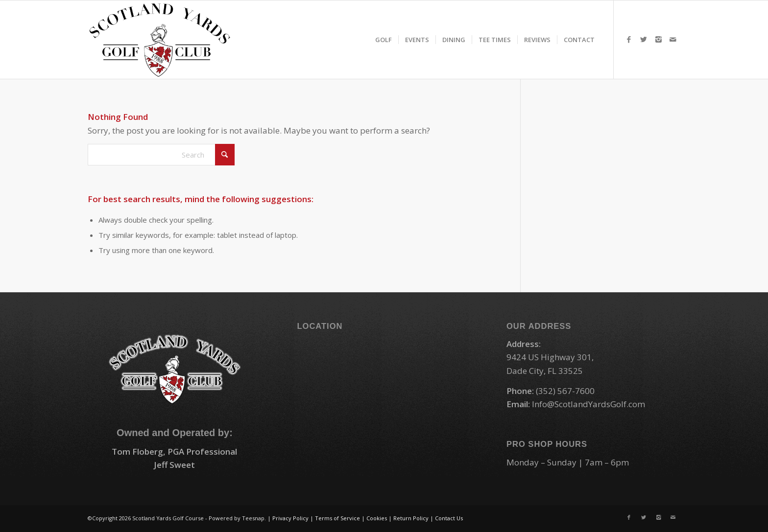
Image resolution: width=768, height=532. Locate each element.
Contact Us (449, 518)
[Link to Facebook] (629, 39)
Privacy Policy (290, 518)
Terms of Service (337, 518)
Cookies (377, 518)
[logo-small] (160, 40)
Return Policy (411, 518)
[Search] (161, 155)
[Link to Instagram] (658, 39)
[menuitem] (384, 40)
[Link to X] (644, 39)
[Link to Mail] (673, 39)
